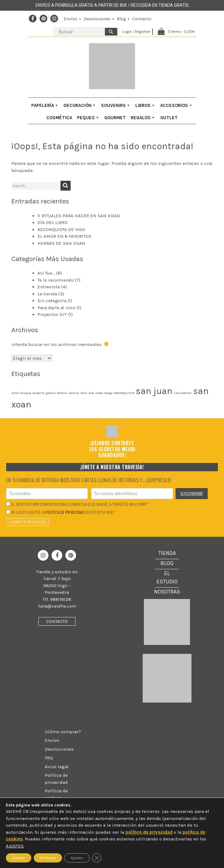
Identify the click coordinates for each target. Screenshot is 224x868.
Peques (88, 118)
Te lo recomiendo (56, 280)
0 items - (181, 31)
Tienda (167, 553)
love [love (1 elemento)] (91, 393)
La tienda (47, 294)
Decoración (80, 105)
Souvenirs (116, 105)
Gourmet (115, 118)
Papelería (45, 105)
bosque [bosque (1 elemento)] (26, 393)
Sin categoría (52, 301)
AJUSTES (15, 846)
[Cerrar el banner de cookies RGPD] (97, 858)
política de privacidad (65, 512)
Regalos (143, 118)
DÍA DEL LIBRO (52, 222)
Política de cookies (56, 794)
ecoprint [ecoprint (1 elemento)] (39, 393)
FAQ (49, 758)
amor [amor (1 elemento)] (15, 393)
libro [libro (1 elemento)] (84, 393)
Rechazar (48, 858)
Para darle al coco (56, 308)
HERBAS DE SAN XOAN (61, 243)
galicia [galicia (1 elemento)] (51, 393)
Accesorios (176, 105)
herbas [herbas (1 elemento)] (62, 393)
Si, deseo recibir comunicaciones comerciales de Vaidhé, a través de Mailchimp (80, 504)
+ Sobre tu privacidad (28, 522)
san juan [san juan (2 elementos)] (154, 391)
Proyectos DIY (52, 314)
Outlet (169, 118)
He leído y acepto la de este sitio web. (64, 512)
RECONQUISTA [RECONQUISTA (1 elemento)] (124, 393)
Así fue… (46, 273)
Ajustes (77, 858)
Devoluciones (97, 19)
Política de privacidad (56, 779)
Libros (145, 105)
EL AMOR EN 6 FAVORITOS (64, 236)
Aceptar (19, 858)
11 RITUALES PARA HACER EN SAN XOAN (79, 216)
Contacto (142, 19)
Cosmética (59, 118)
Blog (121, 19)
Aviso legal (57, 767)
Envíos (70, 19)
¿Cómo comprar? (63, 732)
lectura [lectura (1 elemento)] (74, 393)
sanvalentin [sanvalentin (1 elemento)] (183, 393)
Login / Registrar (135, 31)
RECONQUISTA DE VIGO (61, 229)
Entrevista (49, 287)
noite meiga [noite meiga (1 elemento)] (104, 393)
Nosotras (167, 592)
